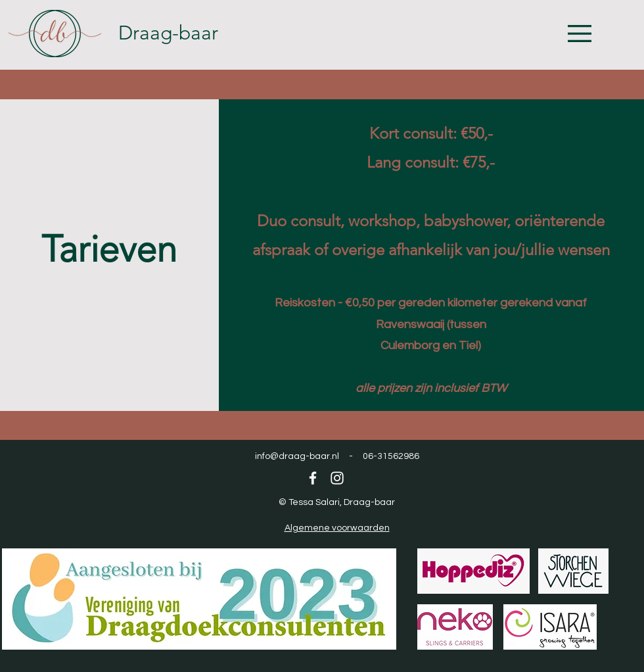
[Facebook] (313, 478)
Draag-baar (168, 33)
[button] (580, 34)
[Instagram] (337, 478)
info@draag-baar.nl (297, 456)
